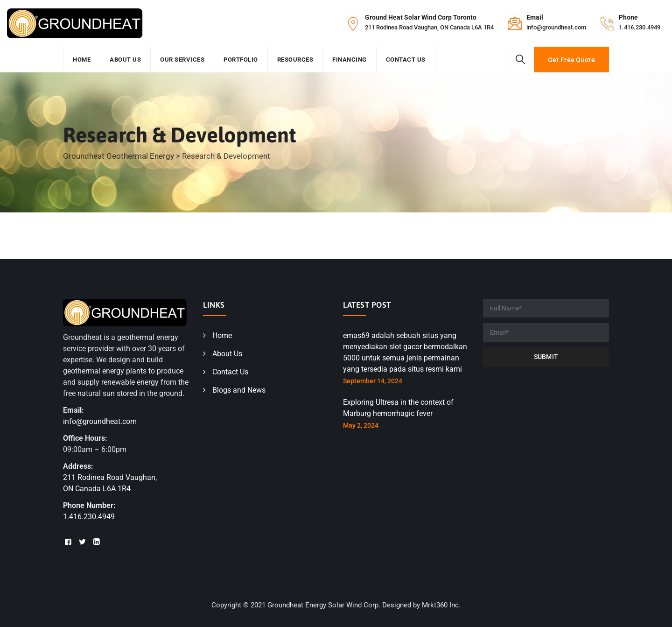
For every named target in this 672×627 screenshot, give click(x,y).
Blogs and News (239, 390)
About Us (125, 60)
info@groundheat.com (556, 27)
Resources (295, 60)
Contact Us (406, 60)
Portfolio (241, 60)
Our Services (182, 60)
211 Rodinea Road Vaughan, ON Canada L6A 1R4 (429, 27)
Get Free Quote (571, 60)
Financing (350, 60)
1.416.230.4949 (640, 27)
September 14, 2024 (373, 381)
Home (82, 60)
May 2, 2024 (361, 425)
